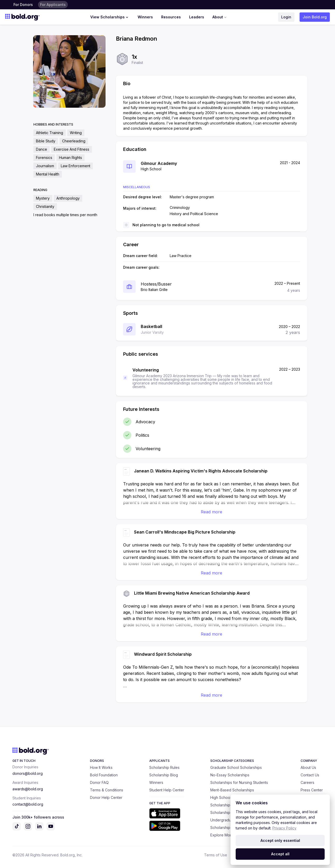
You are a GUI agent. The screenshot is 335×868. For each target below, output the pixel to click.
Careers (307, 782)
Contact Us (310, 775)
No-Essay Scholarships (230, 775)
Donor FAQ (99, 782)
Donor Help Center (106, 797)
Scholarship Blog (164, 775)
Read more (211, 512)
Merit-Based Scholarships (232, 790)
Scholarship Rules (164, 767)
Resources (171, 17)
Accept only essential (280, 840)
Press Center (312, 790)
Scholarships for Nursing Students (239, 782)
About (220, 17)
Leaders (197, 17)
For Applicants (53, 5)
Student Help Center (167, 790)
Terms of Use (216, 855)
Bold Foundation (104, 775)
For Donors (23, 5)
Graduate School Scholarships (236, 767)
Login (286, 17)
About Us (308, 767)
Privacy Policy (284, 828)
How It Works (101, 767)
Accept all (280, 854)
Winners (145, 17)
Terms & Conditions (107, 790)
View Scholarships (110, 17)
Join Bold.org (315, 17)
